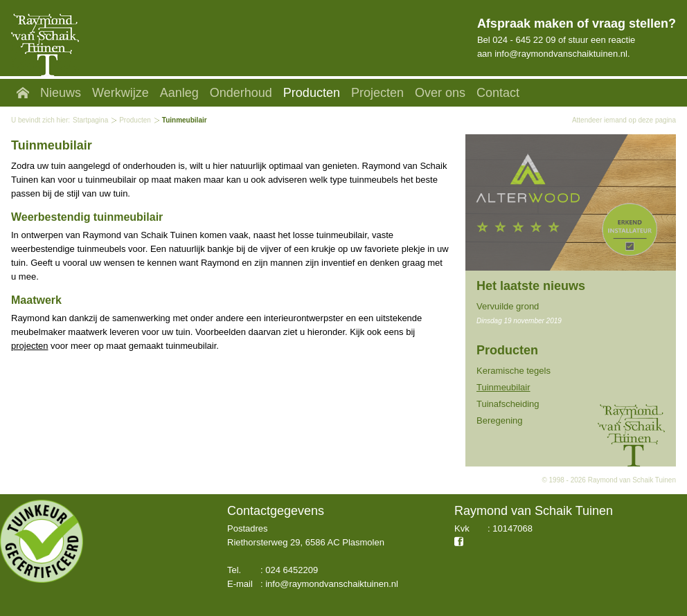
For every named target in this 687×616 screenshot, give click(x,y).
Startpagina (90, 120)
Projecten (377, 93)
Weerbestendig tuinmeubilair (87, 217)
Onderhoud (241, 93)
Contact (498, 93)
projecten (29, 346)
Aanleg (179, 93)
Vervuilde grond (508, 306)
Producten (312, 93)
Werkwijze (121, 93)
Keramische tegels (514, 371)
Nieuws (61, 93)
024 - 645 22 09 (524, 40)
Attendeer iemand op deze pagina (624, 120)
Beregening (500, 420)
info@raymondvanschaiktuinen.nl (561, 54)
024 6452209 (292, 570)
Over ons (440, 93)
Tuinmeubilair (503, 387)
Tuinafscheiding (508, 404)
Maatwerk (36, 300)
